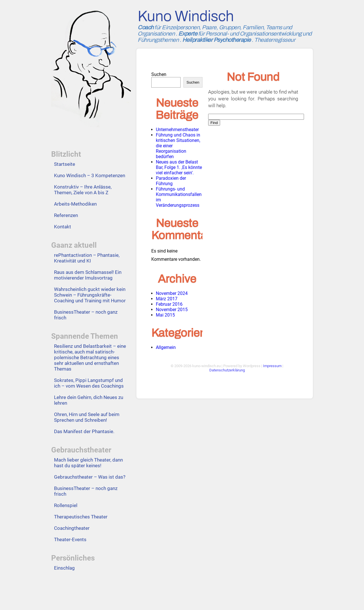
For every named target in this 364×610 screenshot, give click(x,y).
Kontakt (63, 227)
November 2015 (172, 310)
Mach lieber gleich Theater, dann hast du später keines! (88, 463)
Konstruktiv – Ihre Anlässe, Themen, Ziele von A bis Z (83, 190)
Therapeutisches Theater (81, 517)
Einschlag (64, 568)
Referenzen (66, 215)
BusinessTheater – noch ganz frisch (86, 315)
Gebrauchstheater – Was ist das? (90, 477)
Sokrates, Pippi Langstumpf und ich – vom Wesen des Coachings (89, 383)
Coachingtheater (72, 528)
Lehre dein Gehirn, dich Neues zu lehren (89, 400)
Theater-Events (70, 539)
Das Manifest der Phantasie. (84, 431)
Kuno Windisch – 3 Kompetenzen (90, 175)
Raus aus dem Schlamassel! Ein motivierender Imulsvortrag (88, 275)
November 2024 (172, 293)
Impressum (272, 366)
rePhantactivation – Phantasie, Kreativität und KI (87, 258)
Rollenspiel (66, 505)
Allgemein (166, 347)
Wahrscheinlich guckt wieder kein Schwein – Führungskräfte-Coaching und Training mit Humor (90, 295)
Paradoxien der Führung (171, 181)
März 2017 (167, 299)
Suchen (159, 74)
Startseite (65, 164)
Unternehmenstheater (177, 130)
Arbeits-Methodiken (75, 204)
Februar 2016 (169, 304)
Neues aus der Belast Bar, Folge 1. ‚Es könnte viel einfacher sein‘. (179, 167)
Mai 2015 (165, 315)
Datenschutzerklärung (227, 370)
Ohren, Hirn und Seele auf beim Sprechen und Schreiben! (87, 417)
